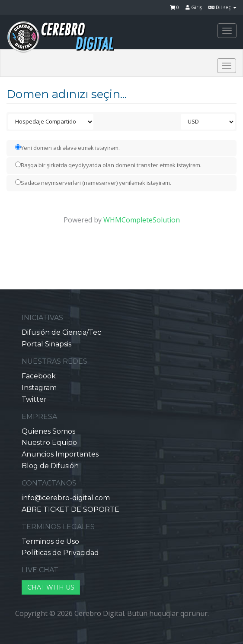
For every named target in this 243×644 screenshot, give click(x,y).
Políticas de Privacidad (60, 553)
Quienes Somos (48, 431)
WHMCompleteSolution (142, 220)
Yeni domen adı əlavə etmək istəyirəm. (67, 148)
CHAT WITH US (51, 587)
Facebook (39, 376)
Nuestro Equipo (49, 443)
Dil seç (222, 7)
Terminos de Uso (50, 541)
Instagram (39, 388)
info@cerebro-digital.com (66, 498)
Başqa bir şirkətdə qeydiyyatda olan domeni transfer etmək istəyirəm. (108, 165)
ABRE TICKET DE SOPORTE (70, 509)
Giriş (194, 7)
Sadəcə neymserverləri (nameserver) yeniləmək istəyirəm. (93, 183)
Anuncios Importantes (60, 454)
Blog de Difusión (50, 466)
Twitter (34, 399)
